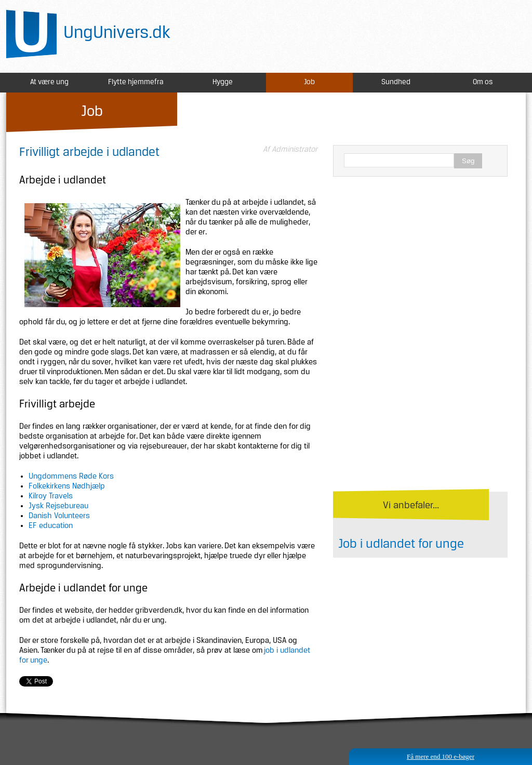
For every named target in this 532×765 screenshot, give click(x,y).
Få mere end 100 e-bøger (441, 756)
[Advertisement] (420, 260)
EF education (51, 526)
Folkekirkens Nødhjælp (67, 486)
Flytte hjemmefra (136, 82)
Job (309, 82)
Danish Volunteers (59, 516)
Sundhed (396, 82)
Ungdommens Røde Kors (71, 477)
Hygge (223, 82)
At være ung (49, 82)
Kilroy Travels (51, 496)
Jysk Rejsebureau (58, 506)
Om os (483, 82)
